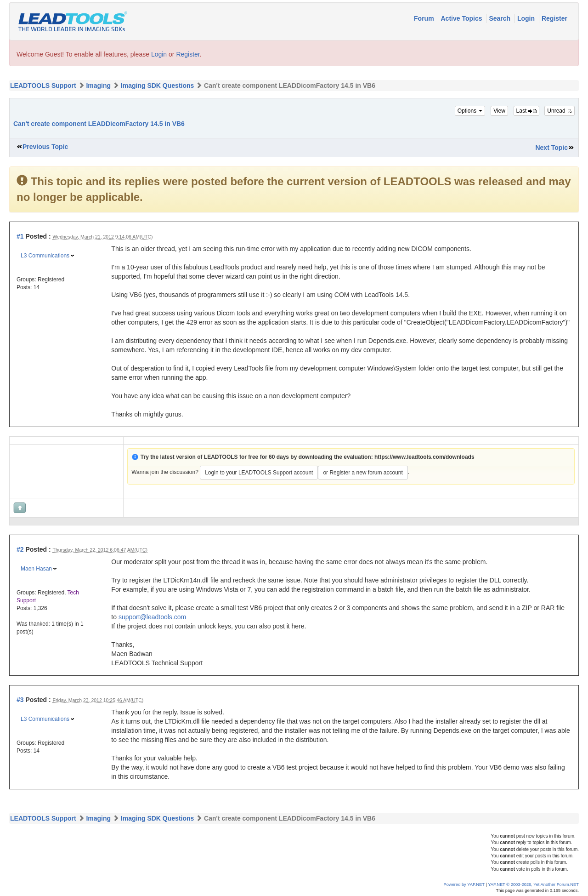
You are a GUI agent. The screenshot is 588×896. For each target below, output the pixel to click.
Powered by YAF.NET (464, 885)
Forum (425, 18)
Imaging (98, 86)
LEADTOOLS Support (43, 86)
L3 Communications (45, 256)
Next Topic (551, 148)
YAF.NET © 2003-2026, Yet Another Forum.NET (533, 885)
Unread (560, 111)
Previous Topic (45, 147)
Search (500, 18)
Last (526, 111)
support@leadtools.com (152, 617)
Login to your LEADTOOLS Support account (259, 473)
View (499, 111)
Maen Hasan (36, 569)
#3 (20, 700)
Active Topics (462, 18)
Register (554, 18)
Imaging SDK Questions (157, 86)
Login (527, 18)
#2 (20, 549)
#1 (20, 236)
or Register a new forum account (363, 473)
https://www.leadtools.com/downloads (424, 457)
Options (470, 111)
